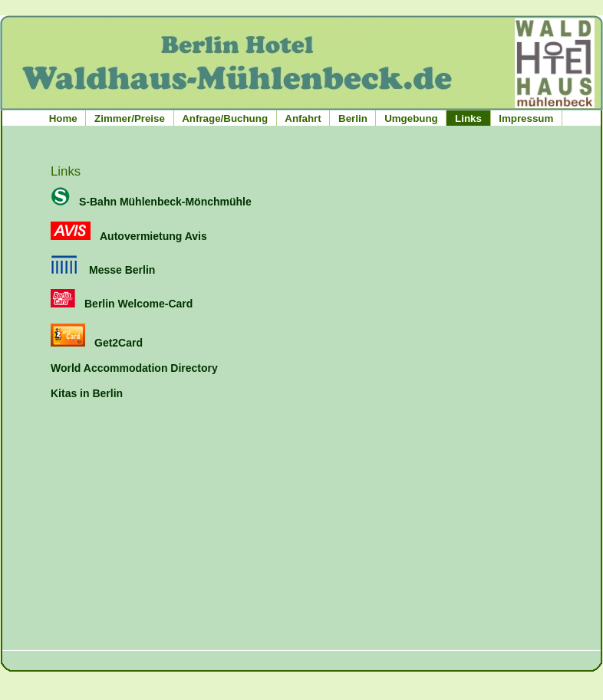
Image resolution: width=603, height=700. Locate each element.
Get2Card (97, 343)
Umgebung (411, 118)
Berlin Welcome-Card (122, 304)
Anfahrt (303, 118)
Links (468, 118)
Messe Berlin (103, 270)
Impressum (526, 118)
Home (63, 118)
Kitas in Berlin (87, 393)
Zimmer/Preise (130, 118)
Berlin (353, 118)
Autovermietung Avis (129, 236)
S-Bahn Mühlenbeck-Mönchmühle (151, 202)
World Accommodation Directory (134, 368)
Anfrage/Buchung (225, 118)
